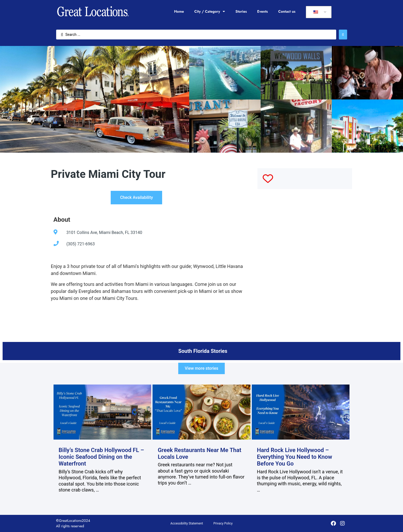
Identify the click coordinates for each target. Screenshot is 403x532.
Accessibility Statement (187, 523)
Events (263, 11)
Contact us (287, 11)
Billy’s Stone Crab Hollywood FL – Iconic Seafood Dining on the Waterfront (101, 457)
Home (179, 11)
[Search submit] (343, 35)
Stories (241, 11)
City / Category (210, 11)
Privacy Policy (223, 523)
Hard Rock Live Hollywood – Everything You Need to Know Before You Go (295, 457)
